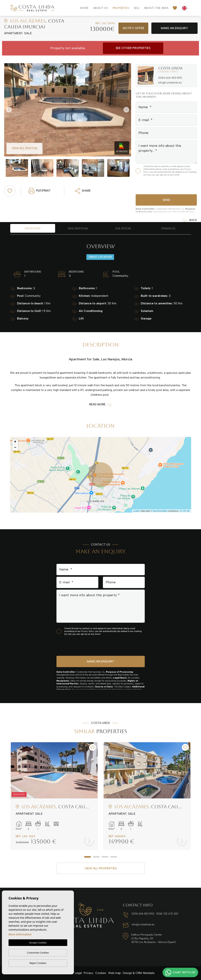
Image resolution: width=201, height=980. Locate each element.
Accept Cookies (38, 943)
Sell (137, 8)
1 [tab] (88, 857)
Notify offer (133, 28)
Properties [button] (121, 8)
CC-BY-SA (185, 511)
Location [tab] (123, 228)
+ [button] (15, 442)
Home (84, 8)
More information (20, 934)
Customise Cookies (38, 953)
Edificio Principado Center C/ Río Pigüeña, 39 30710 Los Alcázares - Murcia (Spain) (154, 938)
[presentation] (156, 185)
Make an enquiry (174, 28)
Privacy (88, 973)
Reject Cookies (38, 963)
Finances (168, 228)
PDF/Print (39, 191)
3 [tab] (105, 857)
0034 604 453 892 (170, 78)
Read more (100, 405)
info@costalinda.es (170, 83)
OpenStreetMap (160, 511)
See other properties (133, 48)
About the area (156, 8)
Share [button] (83, 191)
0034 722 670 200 (167, 914)
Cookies (101, 973)
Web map (115, 973)
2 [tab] (96, 857)
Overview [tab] (33, 228)
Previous (8, 110)
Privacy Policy (88, 631)
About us (100, 8)
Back (190, 220)
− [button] (15, 448)
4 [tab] (114, 857)
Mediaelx (149, 973)
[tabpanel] (54, 796)
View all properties (101, 868)
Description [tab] (78, 228)
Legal (78, 973)
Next (127, 110)
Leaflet (136, 511)
